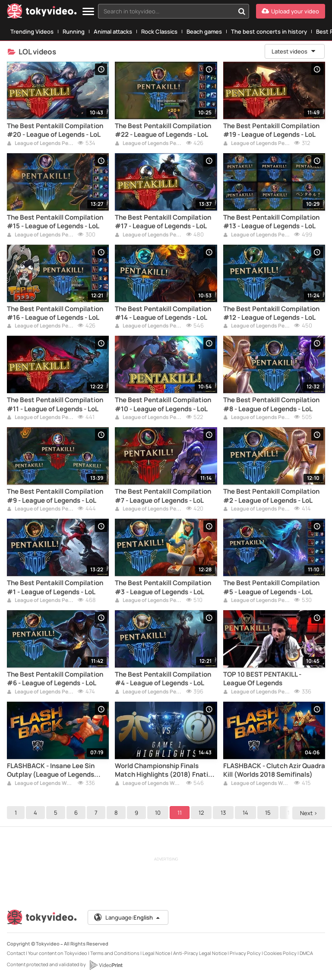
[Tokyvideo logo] (42, 13)
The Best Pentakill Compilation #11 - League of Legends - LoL (55, 404)
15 (268, 813)
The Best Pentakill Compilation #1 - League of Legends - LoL (55, 587)
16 (290, 813)
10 (158, 813)
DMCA (306, 953)
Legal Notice (156, 953)
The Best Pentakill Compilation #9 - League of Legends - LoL (55, 496)
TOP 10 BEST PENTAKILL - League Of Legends (262, 679)
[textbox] (166, 11)
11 (180, 813)
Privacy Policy (245, 953)
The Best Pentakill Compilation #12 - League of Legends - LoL (271, 313)
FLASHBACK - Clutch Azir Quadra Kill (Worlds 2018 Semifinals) (274, 770)
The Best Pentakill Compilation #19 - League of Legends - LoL (271, 130)
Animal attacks (113, 32)
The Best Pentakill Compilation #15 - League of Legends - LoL (55, 222)
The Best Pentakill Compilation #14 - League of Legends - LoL (163, 313)
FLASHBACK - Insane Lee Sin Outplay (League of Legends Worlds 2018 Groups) (51, 770)
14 (245, 813)
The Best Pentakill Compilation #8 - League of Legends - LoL (271, 404)
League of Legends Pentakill (41, 144)
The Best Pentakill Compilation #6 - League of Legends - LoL (55, 679)
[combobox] (174, 11)
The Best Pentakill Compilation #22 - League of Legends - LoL (163, 130)
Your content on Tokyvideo (58, 953)
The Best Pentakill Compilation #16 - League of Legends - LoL (55, 313)
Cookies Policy (280, 953)
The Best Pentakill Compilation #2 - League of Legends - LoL (271, 496)
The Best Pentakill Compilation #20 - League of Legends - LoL (55, 130)
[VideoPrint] (106, 965)
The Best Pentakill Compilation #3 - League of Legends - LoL (163, 587)
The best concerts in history (269, 32)
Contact (16, 953)
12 (201, 813)
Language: (127, 917)
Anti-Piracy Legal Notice (200, 953)
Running (74, 32)
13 (223, 813)
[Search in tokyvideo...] (242, 11)
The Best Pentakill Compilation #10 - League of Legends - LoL (163, 404)
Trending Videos (32, 32)
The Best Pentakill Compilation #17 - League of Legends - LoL (163, 222)
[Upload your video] (291, 11)
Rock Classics (159, 32)
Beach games (204, 32)
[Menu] (88, 12)
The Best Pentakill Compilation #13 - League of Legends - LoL (271, 222)
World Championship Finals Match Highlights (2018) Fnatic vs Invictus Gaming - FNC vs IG (163, 770)
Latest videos (294, 51)
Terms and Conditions (115, 953)
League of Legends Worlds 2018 (41, 784)
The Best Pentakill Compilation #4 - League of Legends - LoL (163, 679)
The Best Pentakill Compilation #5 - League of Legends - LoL (271, 587)
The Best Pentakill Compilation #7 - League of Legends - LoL (163, 496)
